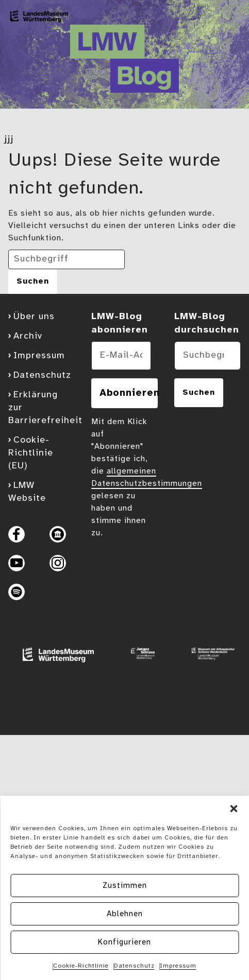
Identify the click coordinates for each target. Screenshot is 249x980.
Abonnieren (129, 393)
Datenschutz (134, 966)
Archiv (28, 336)
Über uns (34, 317)
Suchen (199, 392)
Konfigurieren (124, 942)
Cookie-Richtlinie (81, 966)
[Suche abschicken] (33, 282)
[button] (234, 809)
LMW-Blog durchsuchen (207, 323)
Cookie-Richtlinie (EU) (31, 453)
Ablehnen (125, 914)
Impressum (178, 966)
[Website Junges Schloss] (139, 657)
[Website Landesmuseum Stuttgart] (54, 657)
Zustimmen (125, 886)
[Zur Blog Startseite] (39, 19)
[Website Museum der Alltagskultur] (209, 657)
